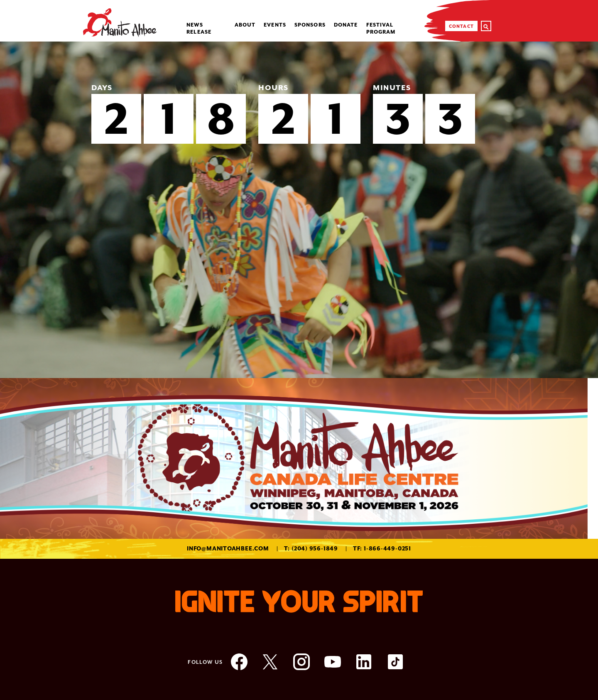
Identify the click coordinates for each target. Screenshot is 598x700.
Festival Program (381, 28)
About (245, 25)
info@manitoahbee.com (228, 549)
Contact (461, 26)
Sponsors (310, 25)
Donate (346, 25)
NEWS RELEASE (199, 28)
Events (275, 25)
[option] (299, 210)
